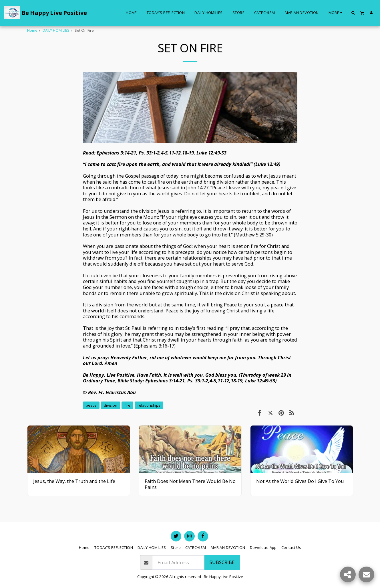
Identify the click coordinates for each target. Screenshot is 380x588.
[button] (353, 13)
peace (91, 405)
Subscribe (222, 562)
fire (127, 405)
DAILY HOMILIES (56, 30)
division (111, 405)
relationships (149, 405)
